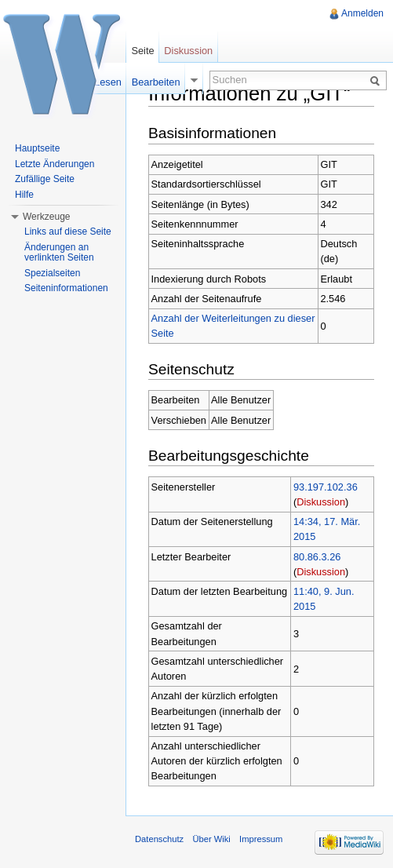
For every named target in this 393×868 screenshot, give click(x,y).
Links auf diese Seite (68, 232)
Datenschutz (159, 839)
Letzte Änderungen (55, 164)
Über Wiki (211, 839)
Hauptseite (37, 148)
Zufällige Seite (45, 179)
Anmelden (362, 13)
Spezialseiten (52, 273)
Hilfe (24, 195)
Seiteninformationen (66, 288)
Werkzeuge (46, 217)
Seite (142, 51)
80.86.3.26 (317, 557)
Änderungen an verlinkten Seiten (59, 253)
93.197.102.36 (326, 487)
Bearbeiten (156, 82)
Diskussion (321, 502)
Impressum (261, 839)
